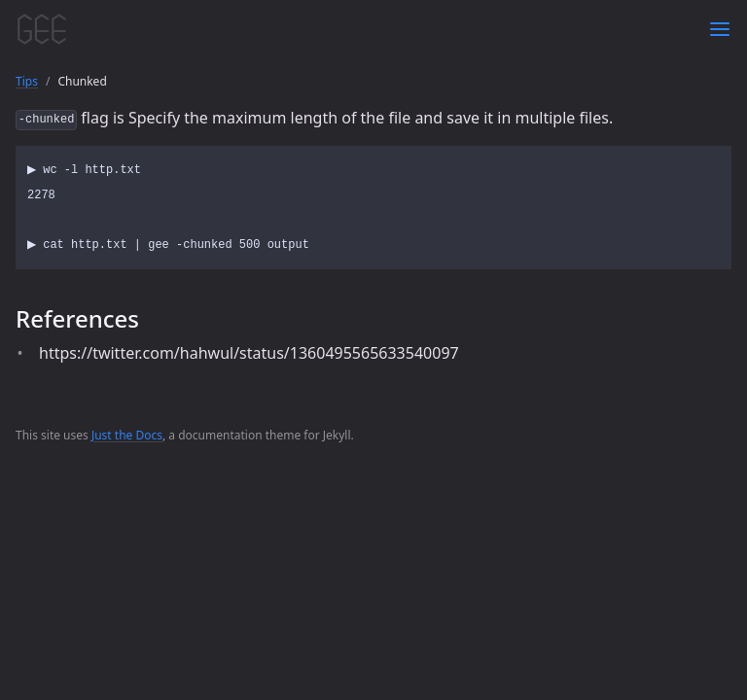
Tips (27, 81)
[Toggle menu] (720, 29)
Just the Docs (127, 435)
